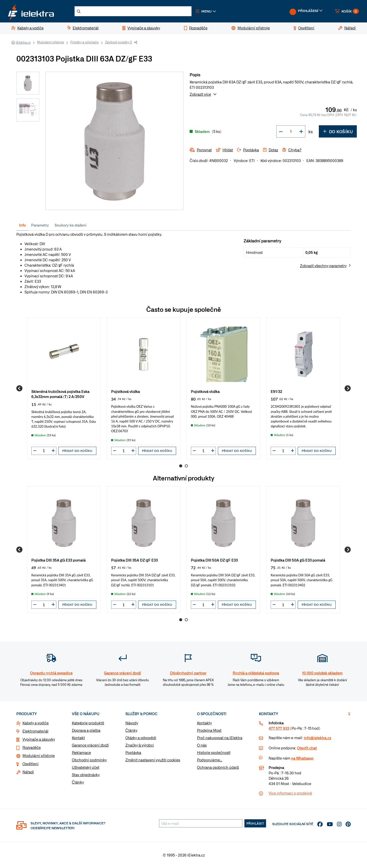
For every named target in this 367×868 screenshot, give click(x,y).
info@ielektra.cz (317, 738)
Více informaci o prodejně (290, 793)
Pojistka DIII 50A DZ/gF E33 (214, 560)
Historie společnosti (214, 752)
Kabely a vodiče (36, 723)
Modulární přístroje (50, 42)
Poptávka (133, 752)
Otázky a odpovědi (141, 738)
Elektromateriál (35, 731)
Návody (132, 723)
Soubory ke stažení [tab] (70, 225)
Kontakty (204, 723)
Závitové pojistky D (119, 42)
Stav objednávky (86, 775)
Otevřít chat (307, 748)
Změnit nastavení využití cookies (153, 760)
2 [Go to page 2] (186, 466)
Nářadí (28, 772)
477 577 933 (279, 728)
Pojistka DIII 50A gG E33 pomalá (298, 560)
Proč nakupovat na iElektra (220, 738)
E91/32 (276, 391)
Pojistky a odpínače (84, 42)
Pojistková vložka (126, 391)
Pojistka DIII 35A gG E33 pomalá (58, 560)
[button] (206, 11)
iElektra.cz (23, 42)
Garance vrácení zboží (90, 745)
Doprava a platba (86, 730)
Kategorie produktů (88, 723)
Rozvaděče (32, 747)
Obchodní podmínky (89, 760)
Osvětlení (30, 764)
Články (78, 782)
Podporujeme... (210, 760)
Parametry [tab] (40, 225)
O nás (202, 745)
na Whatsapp (302, 758)
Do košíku (338, 131)
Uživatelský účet (86, 767)
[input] (44, 451)
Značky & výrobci (140, 745)
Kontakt (78, 738)
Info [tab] (22, 225)
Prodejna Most (209, 730)
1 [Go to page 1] (181, 466)
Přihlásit (255, 823)
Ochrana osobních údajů (218, 767)
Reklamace (81, 752)
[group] (64, 388)
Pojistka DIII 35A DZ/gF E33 (134, 560)
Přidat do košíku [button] (77, 451)
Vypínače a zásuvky (39, 739)
